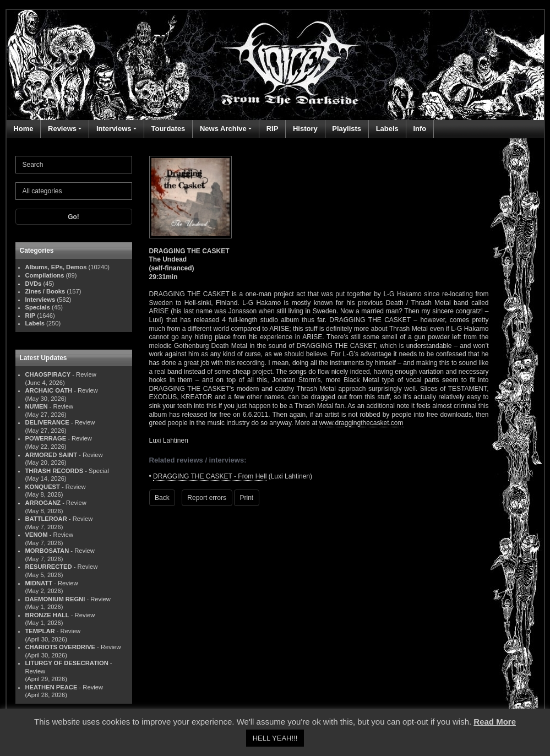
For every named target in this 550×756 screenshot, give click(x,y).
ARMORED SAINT (51, 455)
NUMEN (37, 406)
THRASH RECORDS (55, 471)
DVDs (34, 284)
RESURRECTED (49, 567)
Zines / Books (45, 291)
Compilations (45, 275)
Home (23, 129)
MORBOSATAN (47, 551)
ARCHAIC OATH (49, 390)
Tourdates (168, 129)
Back (162, 498)
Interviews (114, 129)
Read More (495, 722)
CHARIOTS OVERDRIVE (60, 647)
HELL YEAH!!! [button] (275, 738)
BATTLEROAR (46, 519)
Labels (387, 129)
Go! (73, 217)
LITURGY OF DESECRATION (67, 663)
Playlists (347, 129)
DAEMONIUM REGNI (55, 599)
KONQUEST (43, 487)
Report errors (207, 498)
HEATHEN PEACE (51, 687)
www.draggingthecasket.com (361, 423)
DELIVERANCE (47, 422)
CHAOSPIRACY (48, 374)
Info (420, 129)
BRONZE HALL (47, 615)
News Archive (223, 129)
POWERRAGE (46, 438)
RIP (273, 129)
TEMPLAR (40, 631)
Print (247, 498)
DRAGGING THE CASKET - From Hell (210, 476)
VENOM (37, 535)
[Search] (74, 165)
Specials (38, 307)
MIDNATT (39, 583)
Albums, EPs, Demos (56, 267)
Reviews (62, 129)
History (305, 129)
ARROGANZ (43, 503)
